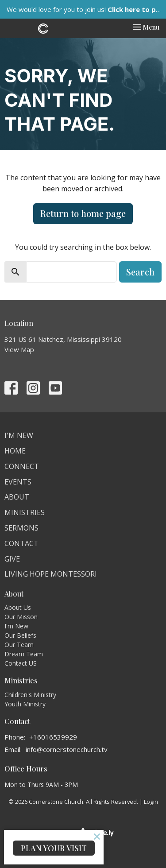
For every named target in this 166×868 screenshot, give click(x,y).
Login (151, 802)
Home (15, 451)
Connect (22, 466)
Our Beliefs (20, 635)
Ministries (25, 512)
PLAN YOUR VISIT (54, 848)
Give (12, 559)
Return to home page (83, 213)
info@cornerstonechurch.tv (67, 749)
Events (18, 482)
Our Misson (21, 617)
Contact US (21, 663)
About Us (18, 607)
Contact (21, 543)
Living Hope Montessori (51, 574)
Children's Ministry (30, 695)
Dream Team (24, 654)
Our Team (19, 645)
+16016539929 (53, 737)
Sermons (21, 528)
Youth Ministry (25, 704)
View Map (19, 349)
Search (140, 272)
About (17, 497)
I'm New (19, 435)
